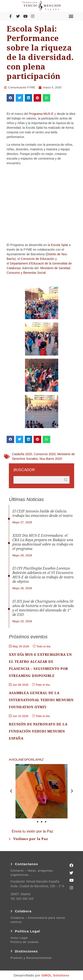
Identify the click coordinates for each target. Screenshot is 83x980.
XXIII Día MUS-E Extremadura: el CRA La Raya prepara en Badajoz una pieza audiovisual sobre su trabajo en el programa (43, 542)
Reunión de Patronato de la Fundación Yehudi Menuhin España (38, 731)
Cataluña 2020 (22, 454)
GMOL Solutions (55, 975)
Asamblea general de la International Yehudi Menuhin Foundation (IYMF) (41, 700)
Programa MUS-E (41, 114)
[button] (71, 16)
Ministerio (47, 268)
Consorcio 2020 (45, 454)
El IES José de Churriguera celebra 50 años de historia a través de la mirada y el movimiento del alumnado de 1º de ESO (43, 608)
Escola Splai (59, 245)
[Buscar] (66, 480)
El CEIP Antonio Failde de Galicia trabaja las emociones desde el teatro (42, 513)
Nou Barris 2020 (51, 459)
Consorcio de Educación (38, 259)
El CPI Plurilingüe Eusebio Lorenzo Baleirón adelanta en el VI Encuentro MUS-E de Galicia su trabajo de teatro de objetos (43, 575)
